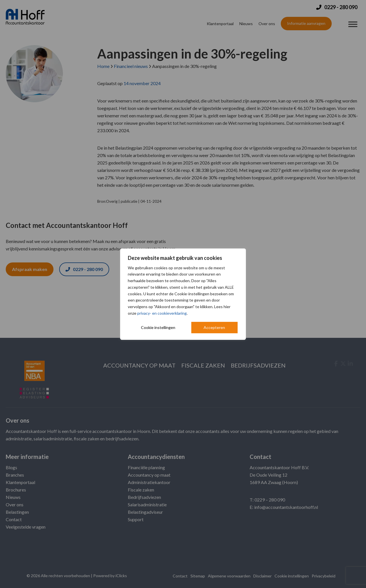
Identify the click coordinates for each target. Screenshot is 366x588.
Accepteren (214, 327)
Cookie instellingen (158, 327)
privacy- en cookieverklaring (162, 313)
